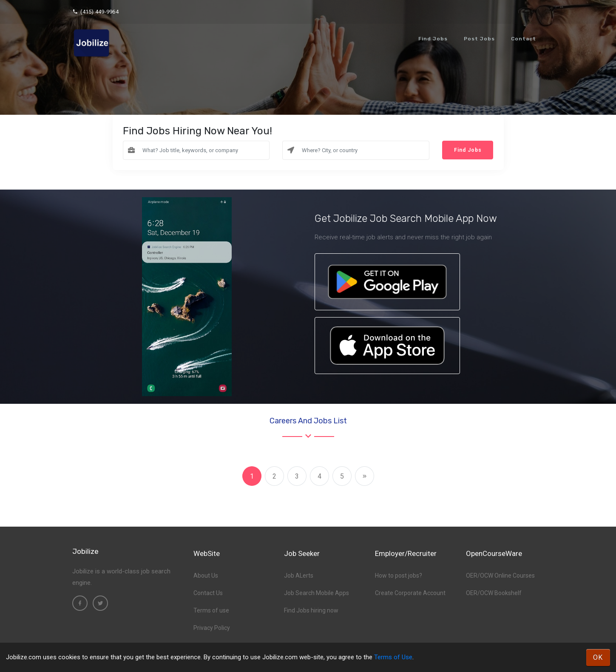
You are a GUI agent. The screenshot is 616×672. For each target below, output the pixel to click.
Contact (524, 39)
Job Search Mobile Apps (317, 593)
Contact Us (208, 593)
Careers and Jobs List (308, 421)
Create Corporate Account (410, 593)
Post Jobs (479, 39)
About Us (206, 576)
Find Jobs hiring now (311, 610)
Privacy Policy (212, 628)
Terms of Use (393, 657)
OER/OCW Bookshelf (494, 593)
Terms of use (211, 610)
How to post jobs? (399, 576)
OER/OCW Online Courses (500, 576)
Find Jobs (433, 39)
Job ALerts (299, 576)
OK (598, 657)
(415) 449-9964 (95, 12)
